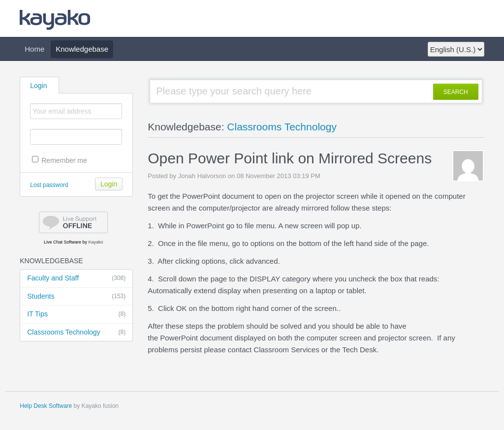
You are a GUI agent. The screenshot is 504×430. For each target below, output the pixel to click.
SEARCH (456, 92)
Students (76, 297)
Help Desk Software (46, 406)
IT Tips (76, 314)
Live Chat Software (63, 242)
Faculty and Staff (76, 278)
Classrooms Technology (76, 333)
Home (34, 49)
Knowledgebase (82, 49)
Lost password (49, 185)
